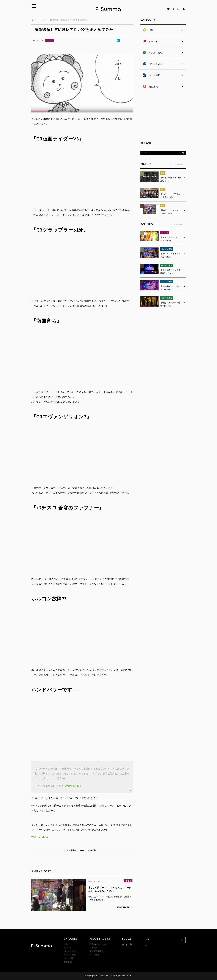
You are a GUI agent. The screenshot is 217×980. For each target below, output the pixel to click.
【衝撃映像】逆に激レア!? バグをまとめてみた (69, 20)
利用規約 (94, 948)
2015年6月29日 (73, 786)
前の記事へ (70, 850)
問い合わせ (94, 955)
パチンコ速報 (167, 249)
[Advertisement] (163, 116)
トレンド (50, 41)
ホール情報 (69, 958)
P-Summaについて (98, 944)
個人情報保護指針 (97, 951)
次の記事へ (94, 850)
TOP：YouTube (40, 837)
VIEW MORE (178, 165)
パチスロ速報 (167, 265)
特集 (163, 173)
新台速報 (68, 962)
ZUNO (102, 976)
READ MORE (125, 907)
